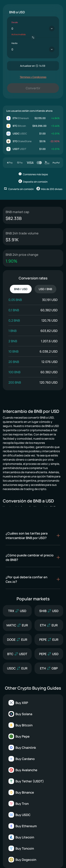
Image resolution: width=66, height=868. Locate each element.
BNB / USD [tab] (21, 289)
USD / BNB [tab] (45, 289)
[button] (33, 536)
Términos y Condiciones (33, 77)
